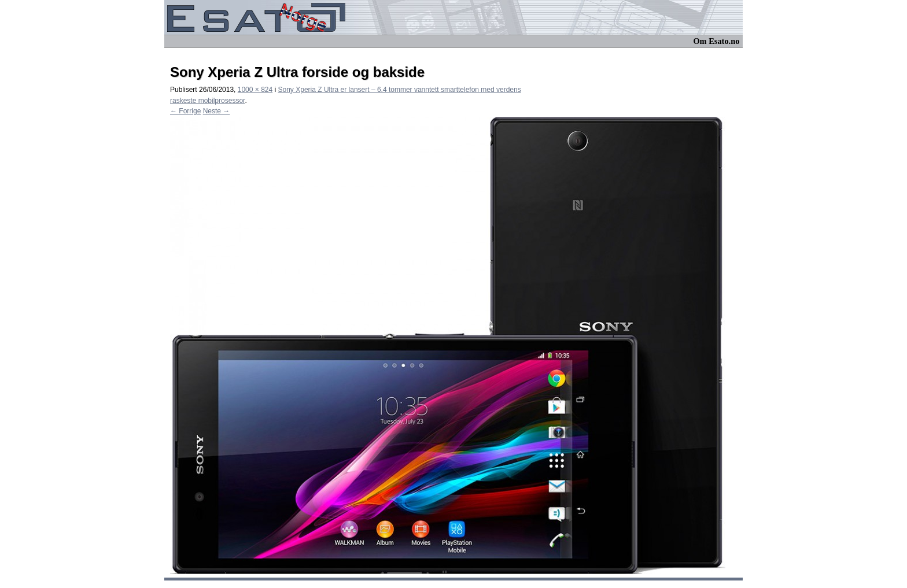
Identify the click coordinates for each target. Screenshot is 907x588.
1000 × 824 (255, 90)
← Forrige (185, 111)
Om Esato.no (716, 41)
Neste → (217, 111)
